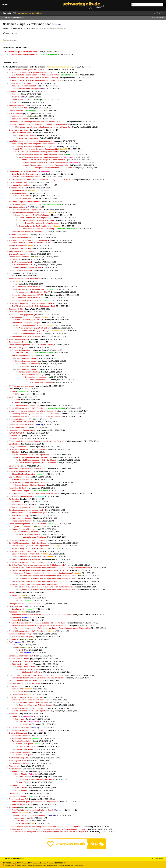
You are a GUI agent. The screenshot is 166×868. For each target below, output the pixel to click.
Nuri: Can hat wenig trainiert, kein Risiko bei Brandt (32, 810)
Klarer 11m (13, 714)
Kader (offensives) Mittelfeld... (21, 527)
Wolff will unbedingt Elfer (19, 758)
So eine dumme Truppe (18, 342)
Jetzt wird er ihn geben (18, 348)
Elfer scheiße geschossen (19, 254)
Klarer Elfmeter (15, 769)
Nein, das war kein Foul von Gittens (23, 681)
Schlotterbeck (14, 639)
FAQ (15, 13)
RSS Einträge (9, 865)
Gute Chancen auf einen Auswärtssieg (31, 815)
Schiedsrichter (14, 686)
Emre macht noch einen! (19, 130)
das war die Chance (20, 119)
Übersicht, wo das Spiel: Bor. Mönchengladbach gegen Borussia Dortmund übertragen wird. (45, 827)
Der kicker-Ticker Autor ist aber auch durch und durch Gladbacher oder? (38, 565)
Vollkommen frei (15, 113)
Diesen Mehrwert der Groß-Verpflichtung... (26, 210)
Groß (11, 642)
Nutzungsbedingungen (50, 865)
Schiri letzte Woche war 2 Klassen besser (25, 697)
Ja (13, 281)
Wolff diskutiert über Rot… (19, 235)
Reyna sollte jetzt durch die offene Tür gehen (30, 482)
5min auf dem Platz (16, 105)
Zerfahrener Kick (15, 606)
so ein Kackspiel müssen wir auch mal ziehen (27, 469)
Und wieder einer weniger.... (20, 185)
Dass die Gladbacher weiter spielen (23, 171)
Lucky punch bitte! (16, 111)
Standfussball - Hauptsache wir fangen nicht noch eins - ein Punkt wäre (37, 441)
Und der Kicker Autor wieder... (24, 507)
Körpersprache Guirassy (19, 516)
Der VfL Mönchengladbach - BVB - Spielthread (25, 67)
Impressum (37, 865)
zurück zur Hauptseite (14, 18)
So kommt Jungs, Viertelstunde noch (23, 54)
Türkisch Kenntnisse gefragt (20, 634)
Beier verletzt (14, 466)
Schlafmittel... (14, 444)
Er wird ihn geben (16, 312)
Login (155, 13)
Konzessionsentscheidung (23, 356)
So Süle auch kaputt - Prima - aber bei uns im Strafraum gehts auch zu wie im (40, 180)
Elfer (11, 389)
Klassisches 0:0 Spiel (17, 488)
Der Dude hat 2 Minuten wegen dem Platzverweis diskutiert (32, 72)
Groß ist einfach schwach (19, 257)
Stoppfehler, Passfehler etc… (20, 471)
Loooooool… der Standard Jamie (22, 430)
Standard (16, 452)
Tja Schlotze (14, 499)
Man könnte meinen (17, 207)
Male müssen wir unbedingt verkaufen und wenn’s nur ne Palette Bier (40, 124)
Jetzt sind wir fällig (16, 309)
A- (3, 4)
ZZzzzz (12, 593)
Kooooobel (13, 612)
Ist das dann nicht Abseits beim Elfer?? (24, 279)
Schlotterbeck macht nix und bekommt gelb (26, 510)
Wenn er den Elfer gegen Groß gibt (23, 315)
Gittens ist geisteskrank (18, 427)
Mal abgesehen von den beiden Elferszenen (26, 604)
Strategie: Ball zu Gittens (19, 659)
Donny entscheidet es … (19, 447)
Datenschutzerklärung (66, 865)
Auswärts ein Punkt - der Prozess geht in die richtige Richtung (34, 78)
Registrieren (161, 13)
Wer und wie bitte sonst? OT (20, 419)
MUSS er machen (16, 794)
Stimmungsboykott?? (17, 761)
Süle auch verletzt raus (18, 182)
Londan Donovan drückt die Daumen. (30, 485)
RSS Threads (20, 865)
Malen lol (12, 91)
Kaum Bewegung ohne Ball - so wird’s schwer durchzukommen (34, 494)
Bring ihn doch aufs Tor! (18, 799)
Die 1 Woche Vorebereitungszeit (22, 496)
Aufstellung (13, 807)
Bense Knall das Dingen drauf (21, 656)
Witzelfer (25, 366)
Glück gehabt (14, 766)
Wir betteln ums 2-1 (17, 188)
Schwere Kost (14, 436)
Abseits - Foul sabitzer (18, 246)
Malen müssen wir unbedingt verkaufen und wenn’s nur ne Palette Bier (37, 122)
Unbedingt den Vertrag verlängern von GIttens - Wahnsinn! (32, 411)
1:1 (10, 273)
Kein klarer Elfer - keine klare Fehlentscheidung (28, 240)
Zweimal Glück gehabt (18, 733)
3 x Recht (13, 397)
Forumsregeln (79, 865)
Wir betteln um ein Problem (20, 727)
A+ (7, 4)
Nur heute (16, 259)
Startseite (7, 13)
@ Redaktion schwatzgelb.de (56, 28)
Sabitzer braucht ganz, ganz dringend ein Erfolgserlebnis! (35, 802)
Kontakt (29, 865)
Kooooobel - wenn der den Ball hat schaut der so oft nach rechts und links (42, 614)
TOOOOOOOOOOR (17, 433)
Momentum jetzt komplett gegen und (23, 251)
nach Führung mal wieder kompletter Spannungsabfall (30, 141)
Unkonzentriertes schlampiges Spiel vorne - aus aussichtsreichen (35, 675)
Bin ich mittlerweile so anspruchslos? (23, 551)
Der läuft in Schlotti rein (18, 505)
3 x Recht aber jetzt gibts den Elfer (26, 405)
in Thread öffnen (159, 18)
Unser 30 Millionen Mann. (22, 100)
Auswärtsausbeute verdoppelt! (21, 83)
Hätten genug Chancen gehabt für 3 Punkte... (27, 69)
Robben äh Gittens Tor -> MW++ (22, 425)
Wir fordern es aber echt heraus (21, 386)
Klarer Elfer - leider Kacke (19, 339)
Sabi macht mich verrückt (19, 477)
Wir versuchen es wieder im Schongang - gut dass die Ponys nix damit (37, 623)
